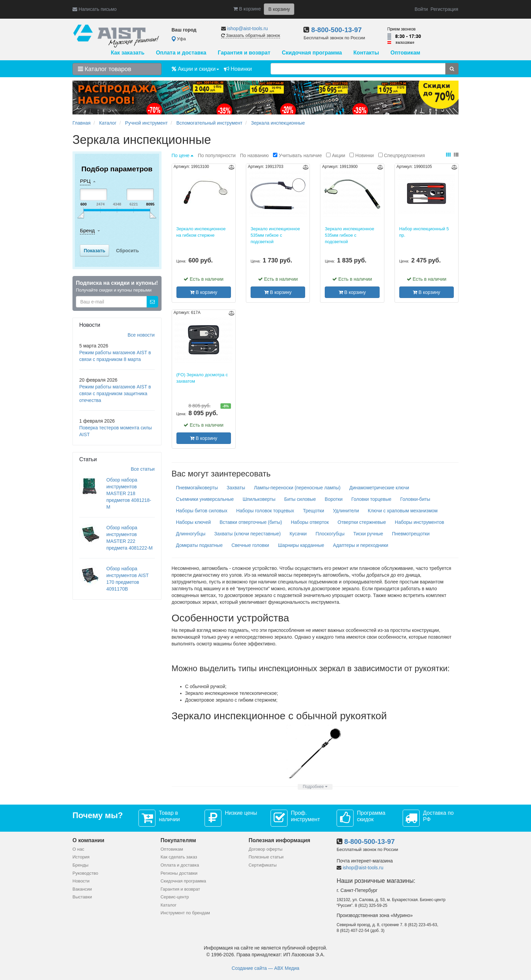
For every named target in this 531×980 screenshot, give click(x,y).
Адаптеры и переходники (360, 545)
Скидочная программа (312, 53)
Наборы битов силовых (202, 511)
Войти (421, 9)
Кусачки (298, 534)
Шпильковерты (259, 499)
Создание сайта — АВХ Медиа (265, 968)
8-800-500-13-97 (336, 30)
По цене (183, 155)
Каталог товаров (104, 69)
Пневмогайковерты (197, 488)
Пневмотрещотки (411, 534)
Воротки (334, 499)
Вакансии (82, 889)
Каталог (168, 905)
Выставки (82, 897)
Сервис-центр (175, 897)
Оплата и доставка (181, 53)
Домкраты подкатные (199, 545)
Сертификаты (263, 865)
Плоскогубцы (330, 534)
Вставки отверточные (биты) (251, 522)
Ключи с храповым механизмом (403, 511)
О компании (88, 840)
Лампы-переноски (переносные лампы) (297, 488)
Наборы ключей (194, 522)
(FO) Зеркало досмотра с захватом (202, 378)
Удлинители (346, 511)
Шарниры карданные (301, 545)
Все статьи (143, 469)
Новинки (238, 69)
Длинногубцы (191, 534)
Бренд (87, 230)
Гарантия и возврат (244, 53)
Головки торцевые (371, 499)
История (81, 857)
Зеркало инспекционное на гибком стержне (201, 232)
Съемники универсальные (205, 499)
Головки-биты (415, 499)
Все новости (141, 335)
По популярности (217, 155)
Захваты (236, 488)
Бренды (80, 865)
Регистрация (444, 9)
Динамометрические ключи (379, 488)
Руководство (85, 873)
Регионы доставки (179, 873)
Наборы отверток (310, 522)
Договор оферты (265, 849)
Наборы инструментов (420, 522)
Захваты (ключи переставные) (248, 534)
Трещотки (313, 511)
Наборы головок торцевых (265, 511)
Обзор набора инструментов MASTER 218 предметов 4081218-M (129, 493)
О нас (78, 849)
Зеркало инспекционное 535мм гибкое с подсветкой (275, 235)
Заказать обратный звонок (251, 35)
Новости (81, 881)
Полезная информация (279, 840)
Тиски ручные (368, 534)
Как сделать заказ (179, 857)
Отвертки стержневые (362, 522)
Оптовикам (405, 53)
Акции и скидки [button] (195, 69)
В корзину (204, 292)
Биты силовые (300, 499)
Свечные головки (250, 545)
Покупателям (178, 840)
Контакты (366, 53)
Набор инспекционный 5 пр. (424, 232)
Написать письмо (94, 9)
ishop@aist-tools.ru (248, 28)
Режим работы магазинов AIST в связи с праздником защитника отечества (115, 393)
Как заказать (128, 53)
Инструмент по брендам (185, 913)
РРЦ (85, 181)
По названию (255, 155)
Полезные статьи (266, 857)
